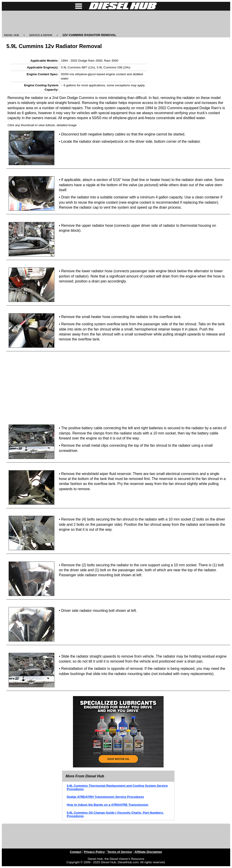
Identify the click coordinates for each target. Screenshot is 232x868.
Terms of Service (120, 852)
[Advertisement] (116, 22)
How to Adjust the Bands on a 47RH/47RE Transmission (108, 805)
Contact (76, 852)
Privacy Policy (94, 852)
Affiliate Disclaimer (148, 852)
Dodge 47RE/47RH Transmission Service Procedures (105, 797)
